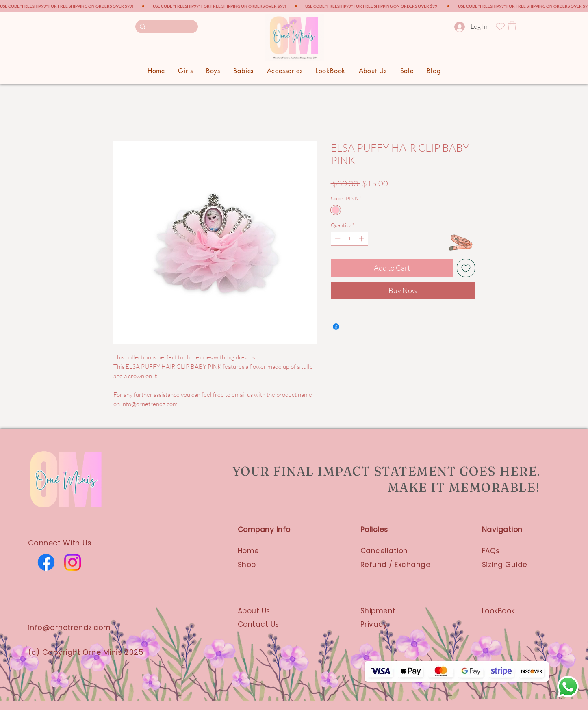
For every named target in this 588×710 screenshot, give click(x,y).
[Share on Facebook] (336, 327)
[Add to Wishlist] (466, 268)
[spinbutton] (349, 239)
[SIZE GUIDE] (460, 242)
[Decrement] (337, 239)
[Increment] (362, 239)
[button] (512, 26)
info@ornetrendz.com (69, 627)
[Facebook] (46, 562)
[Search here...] (167, 27)
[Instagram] (73, 562)
